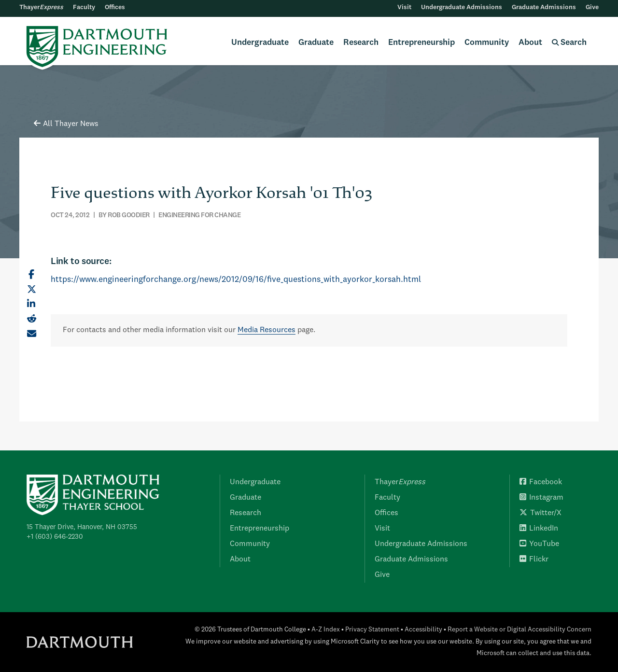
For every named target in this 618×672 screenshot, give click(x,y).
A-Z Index (326, 630)
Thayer (41, 7)
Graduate (316, 43)
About (530, 43)
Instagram (541, 498)
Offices (115, 7)
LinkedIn (539, 529)
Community (487, 43)
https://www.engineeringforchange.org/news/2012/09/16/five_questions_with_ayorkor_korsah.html (236, 280)
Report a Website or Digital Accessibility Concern (520, 630)
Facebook (541, 482)
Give (592, 7)
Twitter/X (541, 513)
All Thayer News (66, 124)
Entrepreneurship (421, 43)
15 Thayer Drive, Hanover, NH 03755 (82, 527)
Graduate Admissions (544, 7)
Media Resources (267, 330)
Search (569, 43)
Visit (404, 7)
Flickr (534, 560)
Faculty (84, 7)
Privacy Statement (372, 630)
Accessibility (423, 630)
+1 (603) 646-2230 (55, 537)
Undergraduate (260, 43)
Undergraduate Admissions (462, 7)
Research (361, 43)
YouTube (539, 544)
